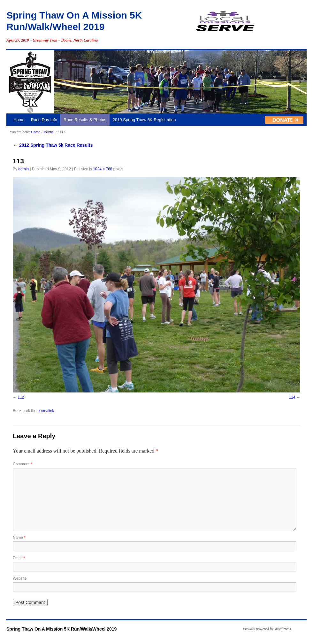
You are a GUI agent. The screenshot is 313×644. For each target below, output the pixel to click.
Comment (22, 464)
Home (19, 120)
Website (20, 578)
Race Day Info (44, 120)
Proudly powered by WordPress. (267, 629)
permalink (46, 411)
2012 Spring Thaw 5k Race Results (53, 145)
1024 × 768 (103, 169)
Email (19, 558)
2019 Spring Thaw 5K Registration (144, 120)
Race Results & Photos (85, 120)
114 (292, 397)
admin (23, 169)
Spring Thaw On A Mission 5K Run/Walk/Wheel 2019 (61, 629)
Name (19, 538)
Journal (49, 132)
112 (21, 397)
